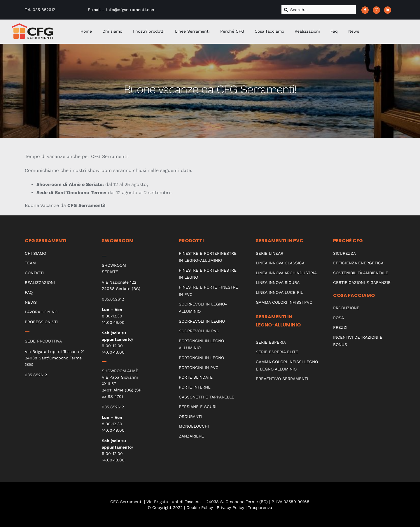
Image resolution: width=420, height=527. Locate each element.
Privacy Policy (230, 507)
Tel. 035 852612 (40, 10)
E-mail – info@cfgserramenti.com (122, 10)
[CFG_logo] (32, 26)
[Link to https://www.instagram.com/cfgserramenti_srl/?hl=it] (376, 10)
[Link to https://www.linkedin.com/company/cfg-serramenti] (388, 10)
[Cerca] (286, 10)
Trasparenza (260, 507)
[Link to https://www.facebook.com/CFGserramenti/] (365, 10)
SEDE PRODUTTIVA (43, 341)
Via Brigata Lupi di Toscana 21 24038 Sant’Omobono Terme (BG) (55, 358)
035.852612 (36, 375)
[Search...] (319, 10)
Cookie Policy (200, 507)
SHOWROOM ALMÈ (120, 371)
